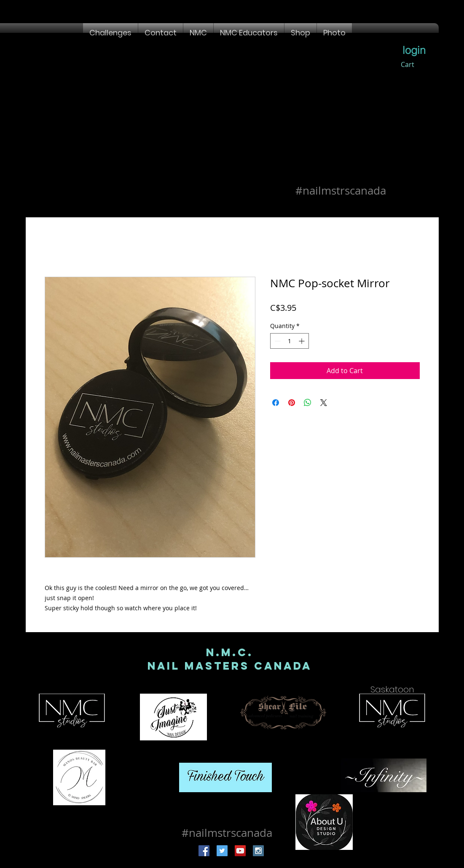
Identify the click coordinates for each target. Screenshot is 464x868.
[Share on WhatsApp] (308, 403)
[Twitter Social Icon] (222, 851)
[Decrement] (277, 341)
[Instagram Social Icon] (258, 851)
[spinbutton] (290, 341)
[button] (110, 33)
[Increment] (302, 341)
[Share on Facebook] (276, 403)
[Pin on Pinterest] (292, 403)
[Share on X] (324, 403)
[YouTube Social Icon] (240, 851)
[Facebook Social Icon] (204, 851)
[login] (414, 50)
